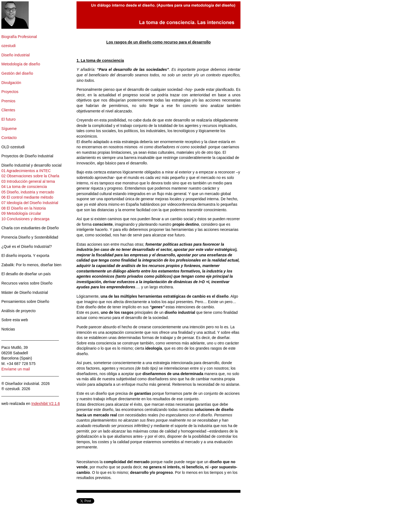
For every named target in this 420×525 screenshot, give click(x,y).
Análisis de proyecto (18, 311)
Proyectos (10, 92)
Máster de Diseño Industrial (25, 292)
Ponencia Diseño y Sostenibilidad (30, 237)
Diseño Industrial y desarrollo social (31, 165)
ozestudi (8, 46)
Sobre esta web (15, 320)
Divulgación (11, 83)
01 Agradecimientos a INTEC (26, 171)
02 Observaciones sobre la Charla (30, 176)
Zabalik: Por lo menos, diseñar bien (31, 265)
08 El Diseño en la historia (24, 208)
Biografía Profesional (19, 37)
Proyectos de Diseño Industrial (27, 156)
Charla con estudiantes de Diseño (30, 228)
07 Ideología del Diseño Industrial (30, 203)
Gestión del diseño (17, 73)
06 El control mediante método (27, 197)
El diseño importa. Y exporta (25, 256)
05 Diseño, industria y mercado (28, 192)
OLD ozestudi (13, 147)
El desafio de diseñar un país (26, 274)
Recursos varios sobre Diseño (27, 283)
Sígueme (9, 129)
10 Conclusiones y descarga (25, 219)
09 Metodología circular (21, 213)
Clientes (8, 110)
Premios (8, 101)
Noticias (8, 329)
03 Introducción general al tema (28, 181)
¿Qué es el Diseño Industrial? (27, 246)
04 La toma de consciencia (24, 187)
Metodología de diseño (21, 64)
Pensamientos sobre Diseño (25, 301)
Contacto (9, 138)
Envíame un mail (16, 369)
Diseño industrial (16, 55)
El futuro (8, 119)
